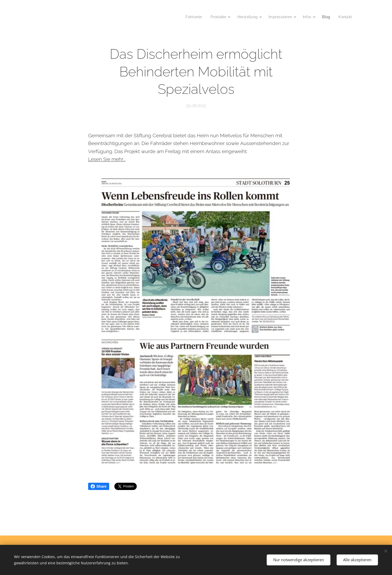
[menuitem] (189, 17)
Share (99, 486)
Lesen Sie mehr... (107, 159)
